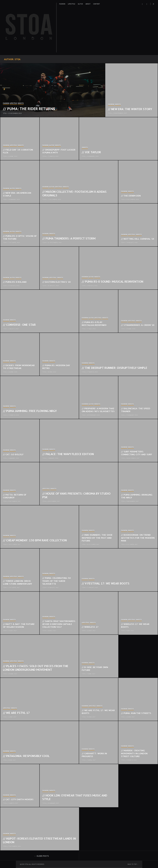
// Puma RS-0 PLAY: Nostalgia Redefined (94, 324)
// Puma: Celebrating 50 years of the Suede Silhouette (56, 581)
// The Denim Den (131, 196)
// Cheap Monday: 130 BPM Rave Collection (35, 540)
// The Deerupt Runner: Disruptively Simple (114, 368)
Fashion (62, 4)
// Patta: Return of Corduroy (15, 496)
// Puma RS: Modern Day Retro (56, 367)
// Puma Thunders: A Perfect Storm (69, 238)
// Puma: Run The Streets (136, 713)
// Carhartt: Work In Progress (94, 755)
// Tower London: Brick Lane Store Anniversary (18, 583)
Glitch (80, 4)
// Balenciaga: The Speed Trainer (136, 410)
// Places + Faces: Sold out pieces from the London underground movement (36, 668)
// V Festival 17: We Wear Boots (106, 583)
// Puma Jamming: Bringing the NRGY (137, 496)
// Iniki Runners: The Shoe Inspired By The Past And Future (97, 538)
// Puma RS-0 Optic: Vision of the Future (20, 238)
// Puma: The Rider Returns (29, 109)
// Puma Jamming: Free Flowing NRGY (30, 411)
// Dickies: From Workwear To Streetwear (19, 367)
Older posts (43, 856)
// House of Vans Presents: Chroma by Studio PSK (76, 495)
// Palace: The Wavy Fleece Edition (68, 454)
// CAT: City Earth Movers (18, 799)
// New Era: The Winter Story (130, 109)
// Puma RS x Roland (15, 282)
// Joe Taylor (91, 152)
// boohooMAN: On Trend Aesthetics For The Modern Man (138, 538)
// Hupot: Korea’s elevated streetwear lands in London (39, 840)
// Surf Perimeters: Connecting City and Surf (137, 453)
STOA (5, 113)
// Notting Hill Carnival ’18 (138, 239)
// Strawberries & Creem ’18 (138, 325)
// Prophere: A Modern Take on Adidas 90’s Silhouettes (98, 410)
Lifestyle (72, 4)
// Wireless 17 (90, 627)
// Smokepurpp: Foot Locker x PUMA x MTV (59, 151)
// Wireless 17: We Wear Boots (135, 626)
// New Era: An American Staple (17, 194)
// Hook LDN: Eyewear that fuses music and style (75, 797)
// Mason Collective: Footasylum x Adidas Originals (74, 194)
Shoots (21, 103)
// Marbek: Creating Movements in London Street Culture (134, 753)
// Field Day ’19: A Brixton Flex (18, 151)
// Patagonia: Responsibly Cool (26, 756)
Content (97, 4)
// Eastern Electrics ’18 (56, 282)
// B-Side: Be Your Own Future (95, 669)
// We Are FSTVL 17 (16, 713)
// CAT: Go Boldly (13, 454)
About (88, 4)
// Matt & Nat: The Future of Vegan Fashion (19, 626)
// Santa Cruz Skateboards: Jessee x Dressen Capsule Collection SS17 (59, 624)
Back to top (132, 864)
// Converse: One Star (19, 325)
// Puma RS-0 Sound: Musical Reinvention (112, 282)
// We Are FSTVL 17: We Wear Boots (98, 712)
